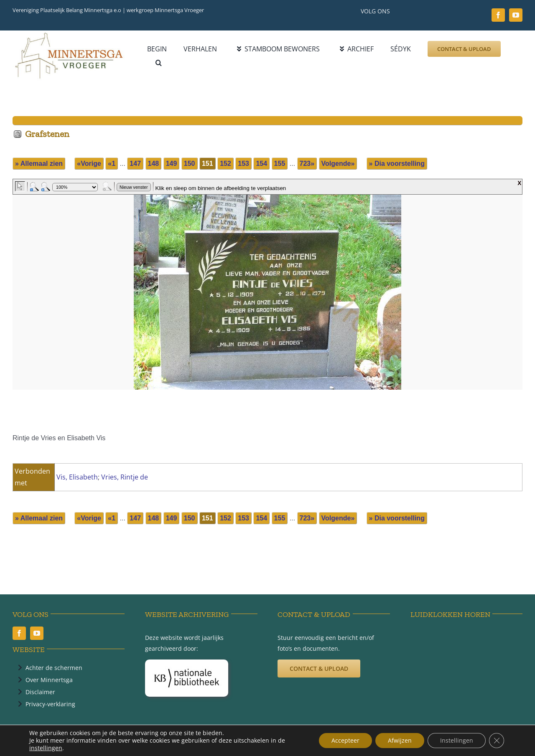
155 (280, 164)
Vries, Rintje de (125, 477)
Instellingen (457, 740)
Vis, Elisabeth (77, 477)
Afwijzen (400, 740)
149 (172, 164)
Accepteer (345, 740)
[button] (159, 63)
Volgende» (338, 164)
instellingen (46, 748)
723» (307, 164)
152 (225, 164)
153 (243, 164)
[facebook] (498, 15)
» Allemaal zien (39, 164)
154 (261, 164)
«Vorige (89, 164)
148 (154, 164)
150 (190, 164)
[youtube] (516, 15)
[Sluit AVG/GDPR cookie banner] (497, 741)
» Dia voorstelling (397, 164)
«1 (112, 164)
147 (135, 164)
